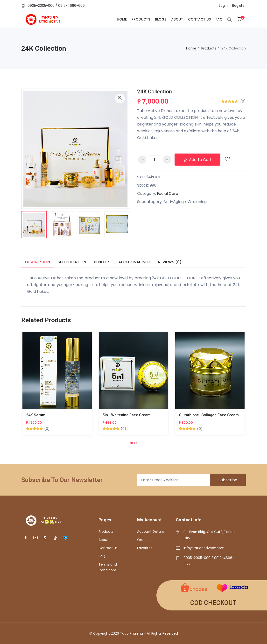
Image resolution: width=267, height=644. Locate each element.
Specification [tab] (72, 262)
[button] (132, 443)
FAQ (219, 19)
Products (141, 19)
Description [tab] (38, 262)
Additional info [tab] (134, 262)
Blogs (160, 19)
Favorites (145, 548)
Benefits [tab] (102, 262)
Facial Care (168, 193)
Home (122, 19)
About (177, 19)
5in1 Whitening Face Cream (127, 415)
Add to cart (198, 160)
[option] (34, 225)
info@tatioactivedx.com (204, 548)
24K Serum (36, 415)
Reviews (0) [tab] (170, 262)
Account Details (151, 532)
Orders (143, 540)
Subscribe (228, 480)
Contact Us (199, 19)
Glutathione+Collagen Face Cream (209, 415)
